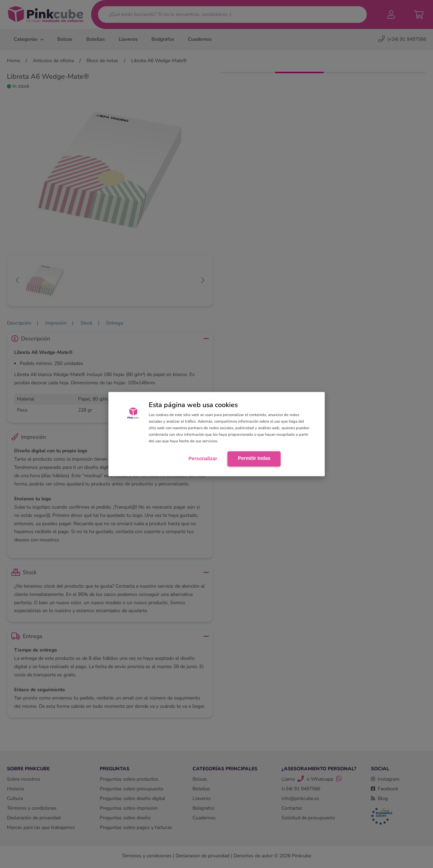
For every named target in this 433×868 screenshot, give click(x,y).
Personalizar (203, 459)
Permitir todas (254, 458)
